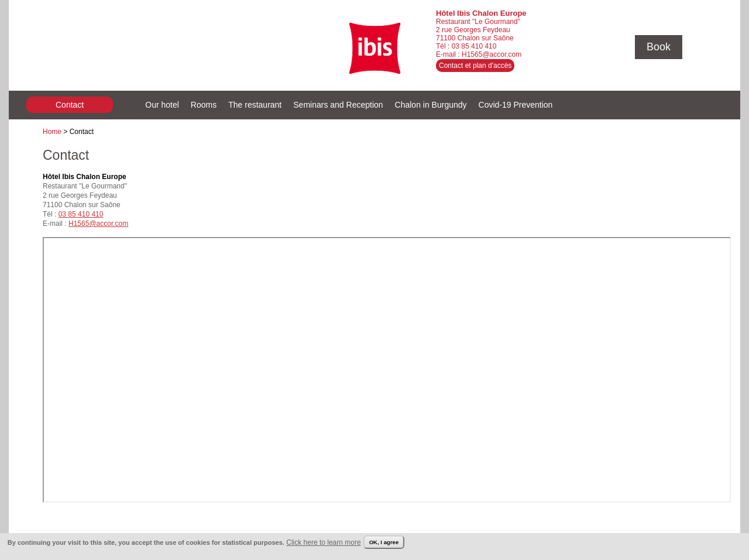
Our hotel (162, 105)
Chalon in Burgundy (431, 105)
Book (659, 47)
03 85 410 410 (474, 46)
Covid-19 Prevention (516, 105)
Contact (70, 105)
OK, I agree (384, 542)
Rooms (204, 105)
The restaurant (255, 105)
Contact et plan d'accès (475, 66)
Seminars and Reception (338, 105)
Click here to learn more (323, 542)
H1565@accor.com (492, 54)
